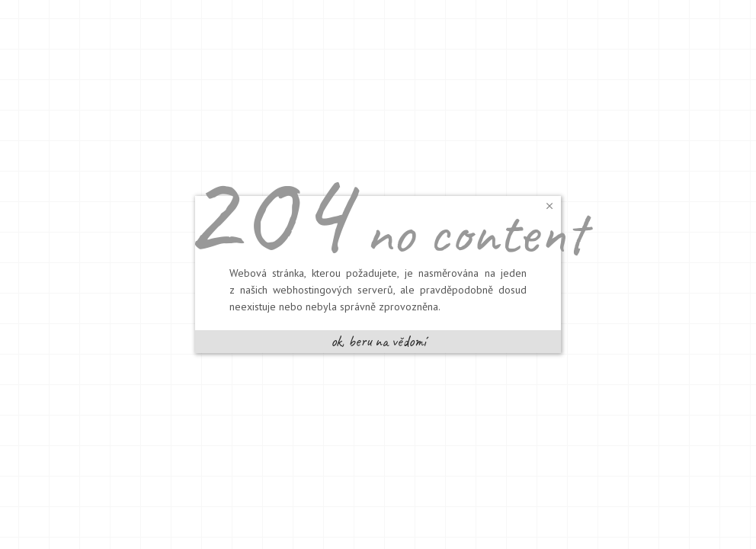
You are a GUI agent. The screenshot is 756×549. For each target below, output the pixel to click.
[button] (549, 205)
